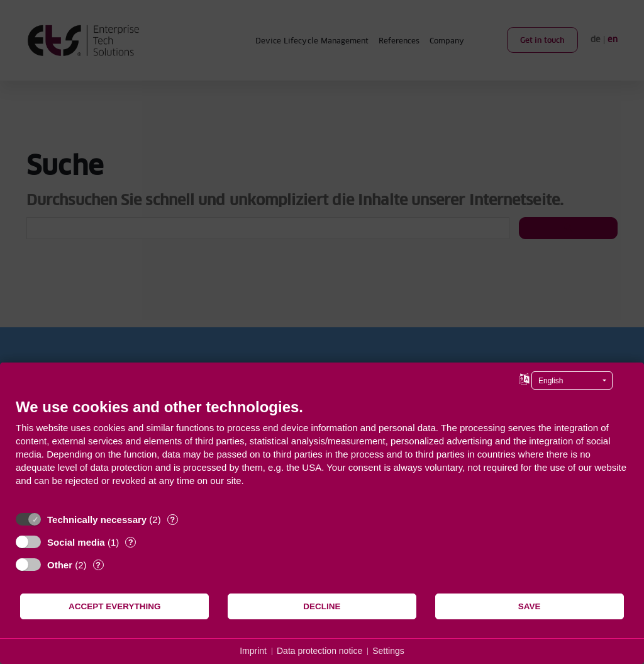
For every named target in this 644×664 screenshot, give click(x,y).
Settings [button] (388, 651)
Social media (76, 542)
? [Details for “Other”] (98, 565)
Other (60, 565)
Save (530, 606)
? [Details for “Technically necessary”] (172, 520)
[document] (322, 452)
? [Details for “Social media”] (131, 542)
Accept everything (115, 606)
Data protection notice (319, 651)
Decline (322, 606)
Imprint (253, 651)
